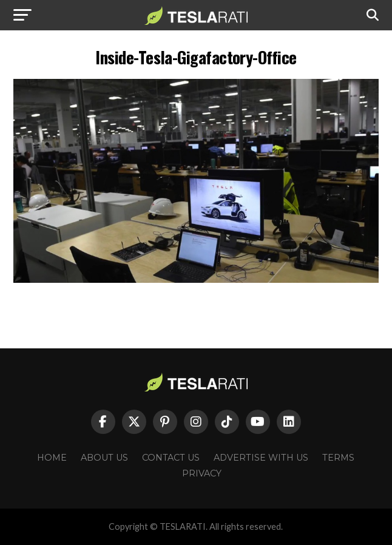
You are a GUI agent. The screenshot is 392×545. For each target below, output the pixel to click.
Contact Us (171, 458)
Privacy (202, 473)
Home (52, 458)
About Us (104, 458)
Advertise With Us (261, 458)
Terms (338, 458)
